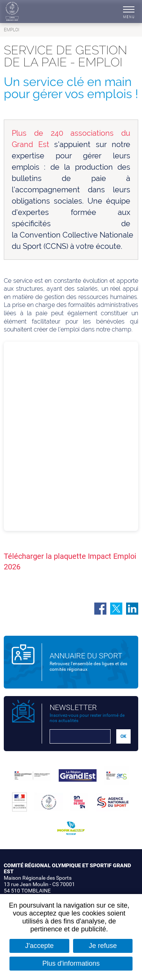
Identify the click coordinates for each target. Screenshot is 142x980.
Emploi (12, 30)
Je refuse (103, 946)
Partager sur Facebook (100, 609)
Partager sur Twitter (116, 609)
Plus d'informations (71, 963)
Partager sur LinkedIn (132, 609)
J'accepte (39, 946)
